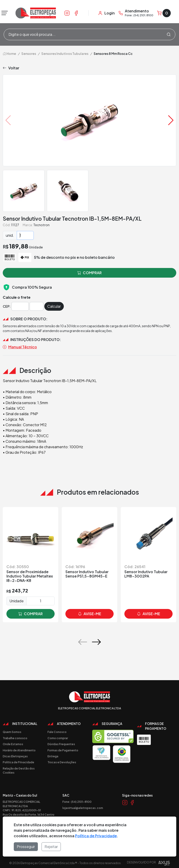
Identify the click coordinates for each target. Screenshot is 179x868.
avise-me (90, 612)
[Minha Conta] (106, 13)
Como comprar (58, 736)
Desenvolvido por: (148, 862)
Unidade (17, 599)
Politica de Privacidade (18, 760)
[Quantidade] (25, 233)
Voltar (11, 66)
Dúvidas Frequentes (61, 742)
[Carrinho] (164, 13)
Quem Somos (12, 730)
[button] (171, 118)
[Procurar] (169, 34)
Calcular (54, 304)
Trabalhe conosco (15, 736)
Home (9, 51)
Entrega (53, 754)
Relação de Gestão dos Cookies (19, 768)
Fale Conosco (57, 730)
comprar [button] (89, 271)
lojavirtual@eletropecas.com (83, 806)
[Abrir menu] (3, 13)
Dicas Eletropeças (15, 754)
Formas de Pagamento (63, 748)
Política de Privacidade (96, 836)
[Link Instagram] (67, 13)
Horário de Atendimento (19, 748)
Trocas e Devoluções (62, 760)
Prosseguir (26, 847)
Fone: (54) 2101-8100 (77, 800)
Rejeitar (51, 847)
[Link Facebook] (76, 13)
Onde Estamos (13, 742)
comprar (31, 612)
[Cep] (20, 304)
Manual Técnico (20, 345)
